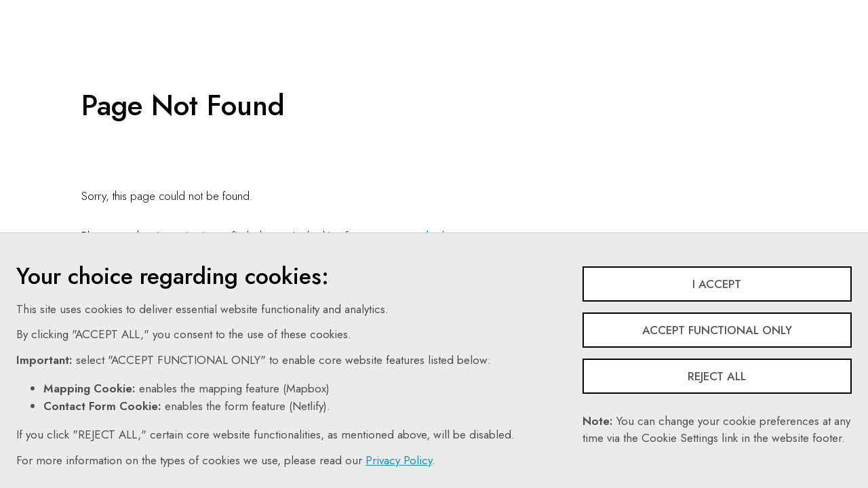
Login (730, 10)
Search (543, 10)
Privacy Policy (399, 460)
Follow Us (609, 10)
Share (674, 10)
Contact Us (482, 10)
